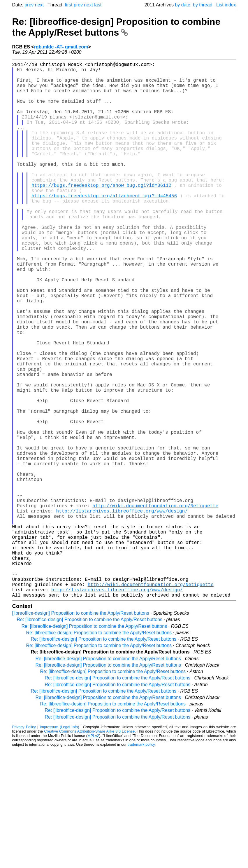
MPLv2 (93, 855)
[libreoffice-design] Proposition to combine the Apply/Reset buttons (81, 732)
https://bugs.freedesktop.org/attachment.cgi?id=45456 (104, 226)
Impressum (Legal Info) (60, 846)
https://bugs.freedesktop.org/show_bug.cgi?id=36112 (101, 213)
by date (182, 5)
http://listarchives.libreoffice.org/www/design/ (122, 611)
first (69, 5)
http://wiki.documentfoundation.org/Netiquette (155, 605)
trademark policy (141, 863)
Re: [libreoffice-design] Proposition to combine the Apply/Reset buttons (116, 27)
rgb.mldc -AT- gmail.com (61, 47)
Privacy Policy (24, 846)
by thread (203, 5)
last (98, 5)
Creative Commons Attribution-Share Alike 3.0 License (89, 850)
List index (226, 5)
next (39, 5)
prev (29, 5)
